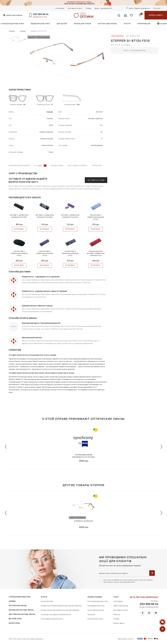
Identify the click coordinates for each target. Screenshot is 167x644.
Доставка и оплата (75, 8)
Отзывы (88, 8)
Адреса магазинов (121, 606)
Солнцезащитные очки (12, 24)
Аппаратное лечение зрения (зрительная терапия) (61, 606)
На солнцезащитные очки (98, 601)
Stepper (50, 112)
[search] (119, 15)
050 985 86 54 (41, 14)
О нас (116, 597)
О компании (60, 8)
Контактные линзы (107, 24)
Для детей (62, 24)
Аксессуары (57, 165)
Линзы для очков (82, 24)
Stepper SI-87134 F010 (39, 31)
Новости (117, 614)
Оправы (23, 31)
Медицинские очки (40, 24)
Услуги (127, 24)
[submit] (152, 573)
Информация (144, 24)
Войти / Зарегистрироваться (140, 8)
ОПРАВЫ (12, 601)
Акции (163, 24)
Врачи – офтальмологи (103, 8)
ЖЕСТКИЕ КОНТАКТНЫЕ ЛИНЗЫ (22, 614)
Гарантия (97, 165)
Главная (12, 31)
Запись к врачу (156, 15)
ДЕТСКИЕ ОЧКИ (15, 619)
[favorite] (131, 15)
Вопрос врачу (119, 623)
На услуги (91, 614)
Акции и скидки (95, 597)
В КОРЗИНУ (19, 229)
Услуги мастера (47, 601)
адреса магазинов (14, 15)
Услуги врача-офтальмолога (52, 619)
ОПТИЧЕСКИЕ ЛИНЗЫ (18, 606)
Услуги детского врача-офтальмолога (56, 614)
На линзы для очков (95, 619)
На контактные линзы (96, 610)
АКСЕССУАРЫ (14, 623)
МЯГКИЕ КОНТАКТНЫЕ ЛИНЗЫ (21, 610)
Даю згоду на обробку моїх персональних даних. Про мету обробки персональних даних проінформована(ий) (128, 581)
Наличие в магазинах (19, 165)
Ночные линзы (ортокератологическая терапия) (60, 610)
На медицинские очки (96, 606)
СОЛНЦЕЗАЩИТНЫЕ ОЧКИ (20, 597)
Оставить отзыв (96, 180)
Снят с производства (135, 50)
